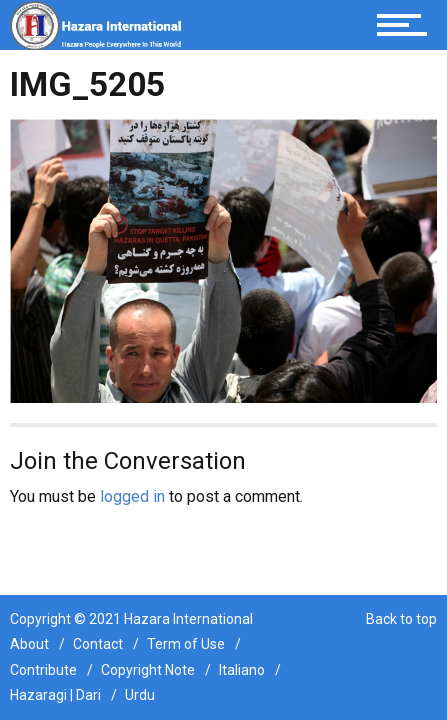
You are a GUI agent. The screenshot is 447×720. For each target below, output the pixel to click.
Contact (98, 644)
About (29, 644)
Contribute (43, 670)
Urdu (140, 695)
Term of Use (186, 644)
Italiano (242, 670)
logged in (132, 496)
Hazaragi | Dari (55, 695)
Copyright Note (148, 670)
